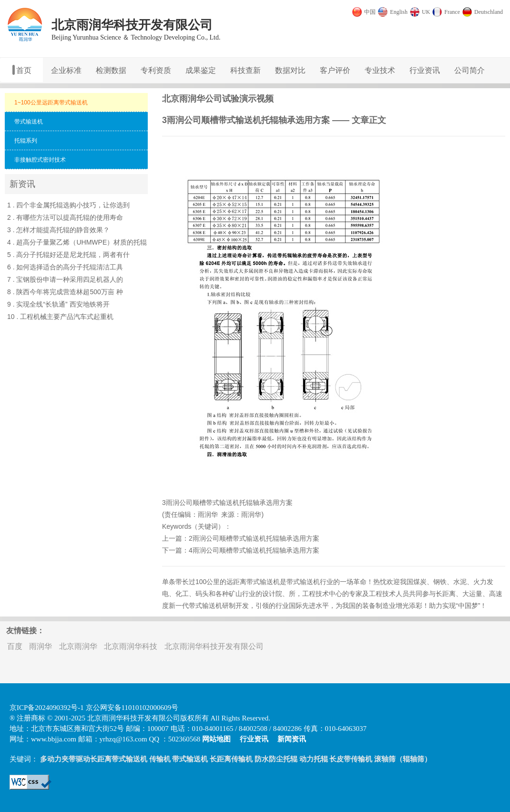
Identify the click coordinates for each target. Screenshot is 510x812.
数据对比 (290, 70)
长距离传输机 (231, 759)
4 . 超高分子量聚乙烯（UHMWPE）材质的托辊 (77, 242)
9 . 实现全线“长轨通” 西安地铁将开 (58, 304)
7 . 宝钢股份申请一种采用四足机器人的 (65, 279)
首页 (24, 70)
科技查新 (245, 70)
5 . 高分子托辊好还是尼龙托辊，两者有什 (68, 255)
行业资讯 (425, 70)
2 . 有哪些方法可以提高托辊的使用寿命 (65, 217)
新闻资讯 (292, 739)
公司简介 (469, 70)
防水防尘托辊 (276, 759)
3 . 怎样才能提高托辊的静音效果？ (58, 230)
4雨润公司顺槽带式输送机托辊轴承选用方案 (254, 550)
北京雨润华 (78, 646)
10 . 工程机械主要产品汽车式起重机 (60, 317)
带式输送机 (223, 503)
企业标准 (66, 70)
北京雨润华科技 (131, 646)
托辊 (246, 503)
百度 (15, 646)
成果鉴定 (201, 70)
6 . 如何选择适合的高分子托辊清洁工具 (65, 267)
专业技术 (380, 70)
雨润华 (208, 514)
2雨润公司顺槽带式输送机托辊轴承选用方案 (254, 538)
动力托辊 (314, 759)
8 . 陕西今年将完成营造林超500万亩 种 (65, 292)
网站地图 (216, 739)
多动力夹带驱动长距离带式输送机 (94, 759)
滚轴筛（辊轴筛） (403, 759)
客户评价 (335, 70)
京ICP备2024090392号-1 (47, 708)
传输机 (160, 759)
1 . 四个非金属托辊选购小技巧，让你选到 (68, 205)
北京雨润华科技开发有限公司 (214, 646)
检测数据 (111, 70)
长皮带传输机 (351, 759)
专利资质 (156, 70)
